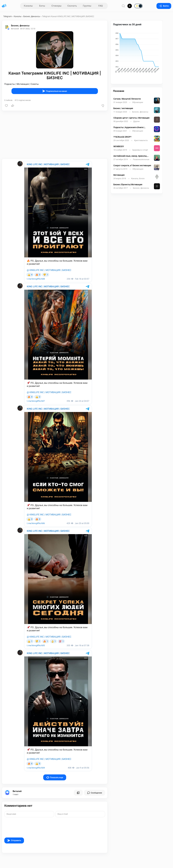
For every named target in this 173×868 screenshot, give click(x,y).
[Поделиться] (13, 106)
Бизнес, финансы (32, 16)
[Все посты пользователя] (78, 793)
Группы (87, 6)
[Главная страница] (4, 6)
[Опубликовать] (130, 6)
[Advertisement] (55, 135)
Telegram (8, 16)
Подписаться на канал (55, 91)
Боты (42, 6)
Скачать (72, 6)
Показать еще (55, 777)
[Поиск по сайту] (123, 6)
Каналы (28, 6)
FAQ (101, 6)
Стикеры (56, 6)
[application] (137, 53)
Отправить (14, 840)
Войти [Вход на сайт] (164, 6)
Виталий (17, 791)
